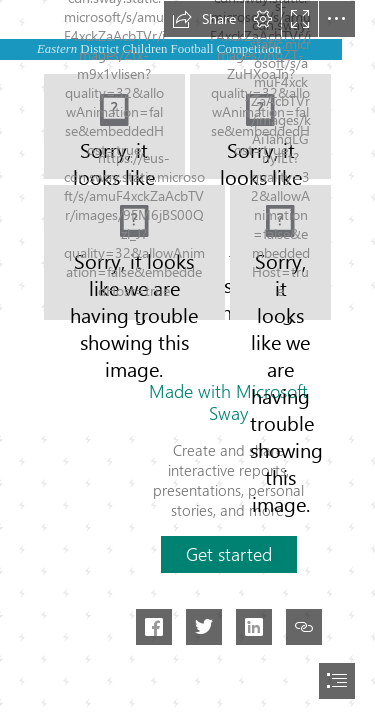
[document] (187, 360)
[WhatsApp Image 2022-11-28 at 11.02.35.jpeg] (280, 252)
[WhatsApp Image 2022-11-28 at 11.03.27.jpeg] (114, 126)
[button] (204, 19)
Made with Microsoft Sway (228, 402)
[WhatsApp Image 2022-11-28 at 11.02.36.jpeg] (134, 252)
